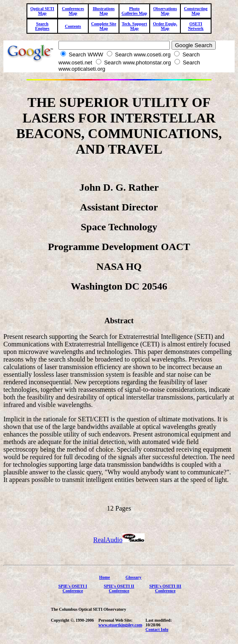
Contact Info (157, 629)
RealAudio (119, 540)
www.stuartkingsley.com (120, 625)
